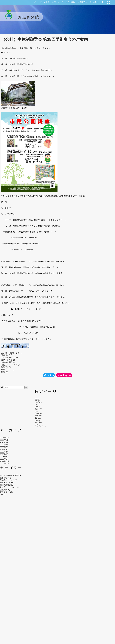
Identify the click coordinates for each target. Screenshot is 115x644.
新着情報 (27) (7, 355)
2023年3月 (4, 454)
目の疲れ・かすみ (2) (10, 358)
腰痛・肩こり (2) (8, 360)
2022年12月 (5, 461)
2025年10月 (5, 440)
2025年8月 (4, 445)
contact (38, 406)
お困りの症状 (44, 2)
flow (36, 410)
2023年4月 (4, 452)
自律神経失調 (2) (8, 362)
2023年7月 (4, 447)
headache (39, 413)
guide (37, 412)
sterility (38, 421)
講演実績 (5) (6, 367)
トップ (33, 2)
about (37, 399)
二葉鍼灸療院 (22, 17)
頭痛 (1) (4, 372)
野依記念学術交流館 (29, 76)
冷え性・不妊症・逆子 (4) (12, 353)
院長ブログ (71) (8, 369)
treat (37, 424)
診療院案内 (82, 2)
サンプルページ (41, 426)
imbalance (39, 415)
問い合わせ (94, 2)
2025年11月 (5, 438)
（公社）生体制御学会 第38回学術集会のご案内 (45, 39)
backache (39, 403)
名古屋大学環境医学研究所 (21, 64)
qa (36, 417)
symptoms (39, 422)
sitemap (38, 419)
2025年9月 (4, 442)
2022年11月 (5, 464)
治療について (58, 2)
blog (37, 404)
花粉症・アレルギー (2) (11, 365)
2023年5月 (4, 450)
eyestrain (38, 408)
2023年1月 (4, 459)
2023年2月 (4, 457)
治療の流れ (70, 2)
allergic (38, 401)
